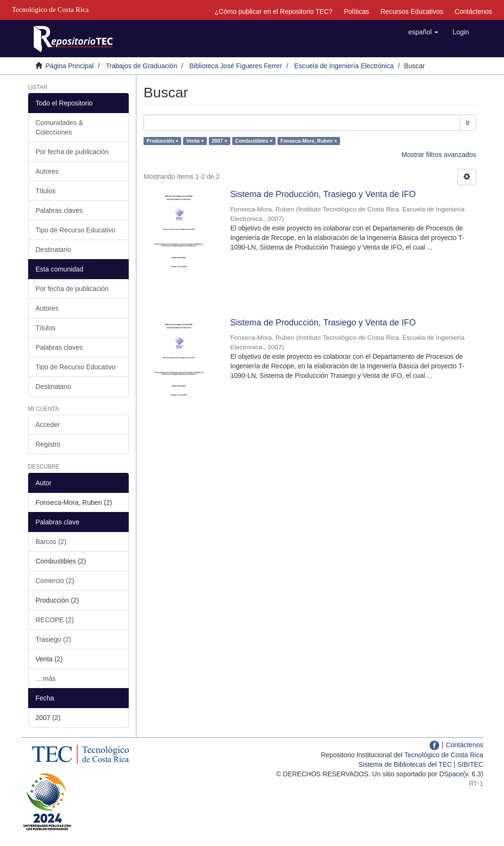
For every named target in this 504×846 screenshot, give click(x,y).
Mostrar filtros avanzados (439, 155)
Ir (468, 123)
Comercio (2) (55, 581)
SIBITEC (470, 764)
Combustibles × (254, 141)
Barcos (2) (51, 542)
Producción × (162, 141)
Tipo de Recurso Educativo (76, 230)
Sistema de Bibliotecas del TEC (405, 764)
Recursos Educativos (412, 11)
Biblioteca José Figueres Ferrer (236, 66)
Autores (47, 171)
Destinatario (54, 250)
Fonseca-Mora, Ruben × (309, 141)
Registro (48, 444)
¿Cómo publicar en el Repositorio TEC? (273, 11)
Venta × (195, 141)
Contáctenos (473, 11)
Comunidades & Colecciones (60, 127)
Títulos (46, 191)
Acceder (48, 425)
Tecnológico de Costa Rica (444, 755)
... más (46, 679)
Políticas (356, 11)
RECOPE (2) (55, 620)
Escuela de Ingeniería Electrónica (344, 66)
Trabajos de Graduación (142, 66)
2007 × (219, 141)
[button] (423, 32)
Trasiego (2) (54, 639)
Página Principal (69, 66)
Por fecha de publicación (72, 152)
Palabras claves (59, 210)
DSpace (451, 774)
